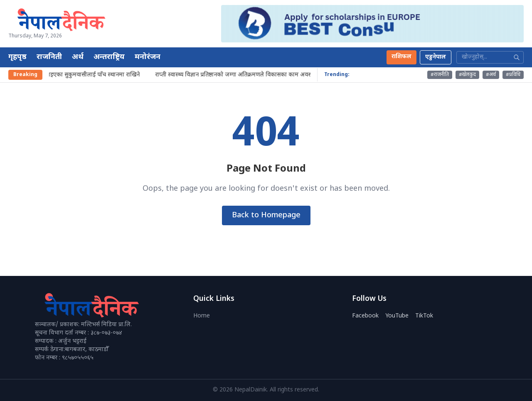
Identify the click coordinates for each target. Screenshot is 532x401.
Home (202, 316)
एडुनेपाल (436, 57)
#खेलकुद (467, 75)
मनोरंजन (148, 57)
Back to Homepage (266, 215)
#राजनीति (440, 75)
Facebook (365, 316)
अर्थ (78, 57)
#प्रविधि (513, 75)
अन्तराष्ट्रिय (109, 57)
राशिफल (401, 57)
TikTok (424, 316)
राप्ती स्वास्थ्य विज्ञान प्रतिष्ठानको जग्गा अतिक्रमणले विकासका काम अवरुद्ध (237, 75)
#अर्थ (491, 75)
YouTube (397, 316)
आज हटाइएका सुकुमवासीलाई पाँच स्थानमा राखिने (87, 75)
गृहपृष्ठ (17, 57)
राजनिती (49, 57)
